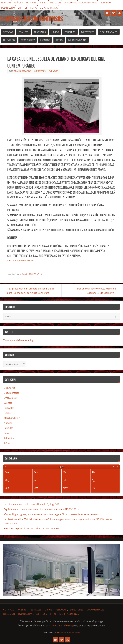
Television (105, 3)
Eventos (23, 8)
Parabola (62, 632)
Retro (34, 8)
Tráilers (19, 3)
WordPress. (75, 632)
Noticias (6, 3)
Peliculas (56, 3)
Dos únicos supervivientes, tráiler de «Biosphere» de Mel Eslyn (96, 291)
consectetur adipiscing (61, 625)
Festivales (32, 3)
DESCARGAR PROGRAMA (21, 260)
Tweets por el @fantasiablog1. (19, 340)
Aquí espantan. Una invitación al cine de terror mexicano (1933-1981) (41, 509)
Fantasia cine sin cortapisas (32, 19)
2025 (62, 467)
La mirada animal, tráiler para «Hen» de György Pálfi (32, 504)
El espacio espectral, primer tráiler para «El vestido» (31, 528)
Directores (70, 3)
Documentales (88, 3)
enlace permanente (31, 274)
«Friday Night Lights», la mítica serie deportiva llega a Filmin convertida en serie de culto (51, 514)
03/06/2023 (40, 71)
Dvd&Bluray (8, 8)
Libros (44, 3)
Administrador (23, 71)
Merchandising (49, 8)
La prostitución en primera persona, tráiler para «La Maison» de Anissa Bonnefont (31, 291)
